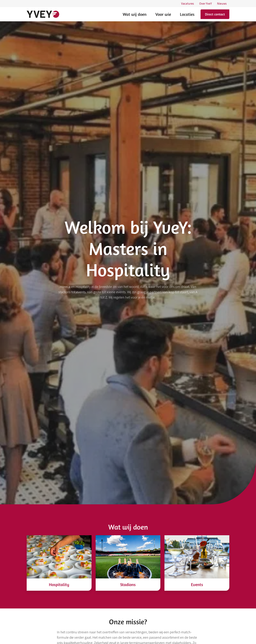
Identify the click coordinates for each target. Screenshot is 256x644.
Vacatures (188, 4)
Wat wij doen (135, 14)
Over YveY (206, 4)
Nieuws (222, 4)
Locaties (187, 14)
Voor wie (163, 14)
